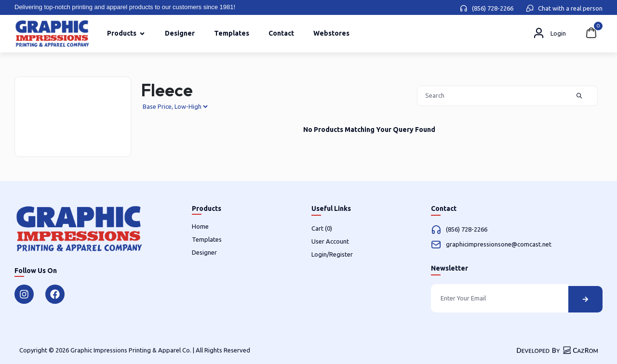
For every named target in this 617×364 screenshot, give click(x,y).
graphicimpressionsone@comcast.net (499, 244)
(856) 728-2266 (493, 8)
